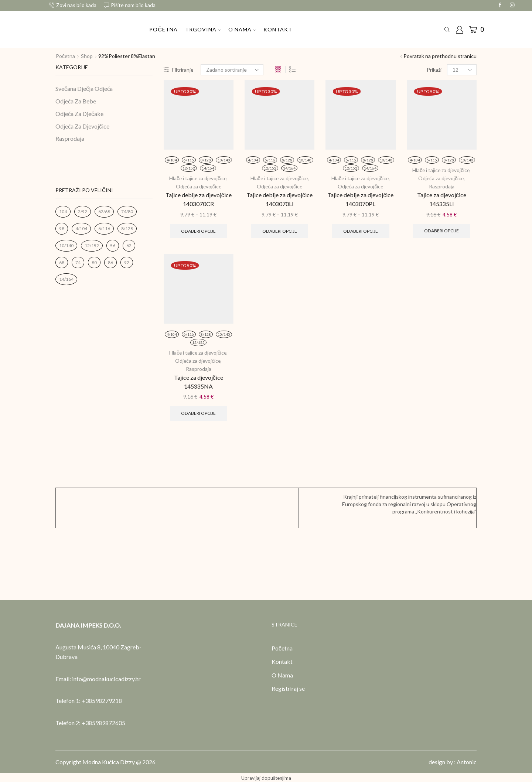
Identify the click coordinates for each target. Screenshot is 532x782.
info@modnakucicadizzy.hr (106, 677)
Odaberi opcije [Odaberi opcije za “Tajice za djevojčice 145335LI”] (442, 230)
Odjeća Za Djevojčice (82, 126)
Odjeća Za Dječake (79, 114)
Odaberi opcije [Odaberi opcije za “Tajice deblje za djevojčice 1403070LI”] (279, 230)
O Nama (242, 29)
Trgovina (203, 29)
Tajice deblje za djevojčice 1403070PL (360, 199)
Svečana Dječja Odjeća (84, 88)
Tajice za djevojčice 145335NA (199, 380)
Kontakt (278, 29)
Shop (87, 56)
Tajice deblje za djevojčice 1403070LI (279, 199)
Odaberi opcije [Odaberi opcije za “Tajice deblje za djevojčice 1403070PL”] (360, 230)
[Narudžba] (232, 70)
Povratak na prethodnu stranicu (440, 56)
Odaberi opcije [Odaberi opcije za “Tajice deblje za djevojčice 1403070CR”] (199, 230)
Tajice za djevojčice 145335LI (442, 198)
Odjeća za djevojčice (198, 186)
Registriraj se (288, 687)
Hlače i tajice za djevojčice (198, 178)
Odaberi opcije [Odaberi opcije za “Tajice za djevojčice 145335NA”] (199, 412)
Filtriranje (179, 70)
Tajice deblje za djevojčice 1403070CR (199, 199)
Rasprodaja (442, 186)
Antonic (467, 760)
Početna (163, 29)
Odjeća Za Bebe (76, 101)
